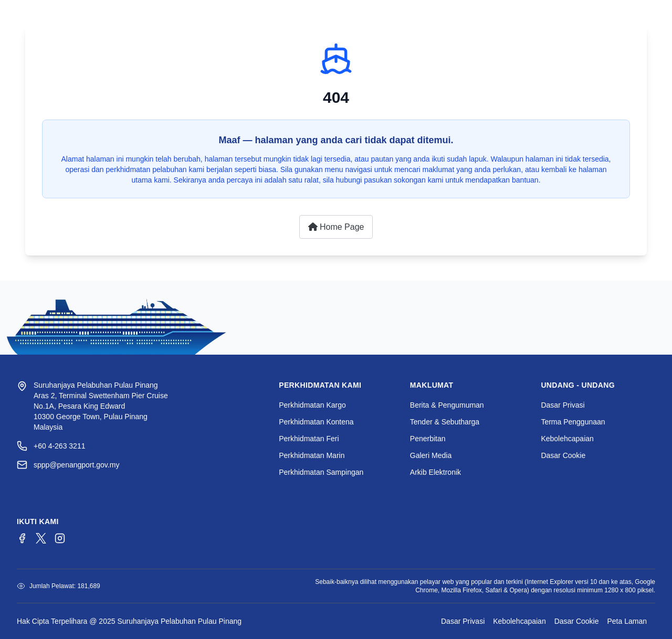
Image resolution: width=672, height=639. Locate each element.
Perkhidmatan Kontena (316, 422)
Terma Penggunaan (573, 422)
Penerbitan (428, 439)
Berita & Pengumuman (447, 405)
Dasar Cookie (563, 455)
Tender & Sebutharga (445, 422)
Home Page (336, 227)
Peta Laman (627, 621)
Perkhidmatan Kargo (312, 405)
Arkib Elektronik (435, 472)
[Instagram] (60, 538)
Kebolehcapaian (567, 439)
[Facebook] (22, 538)
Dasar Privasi (563, 405)
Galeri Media (431, 455)
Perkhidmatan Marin (312, 455)
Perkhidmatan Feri (309, 439)
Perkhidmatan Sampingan (321, 472)
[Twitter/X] (41, 538)
